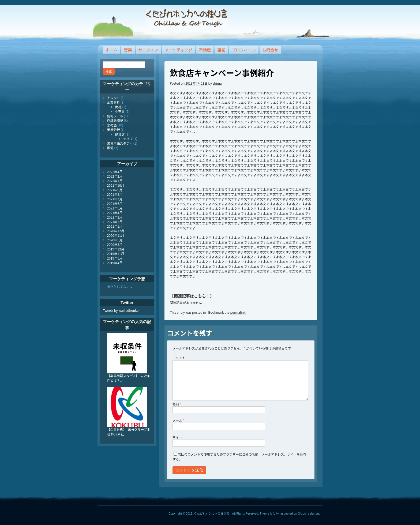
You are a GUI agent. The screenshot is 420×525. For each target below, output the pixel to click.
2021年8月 (115, 194)
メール (178, 420)
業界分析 (114, 130)
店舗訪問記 (115, 120)
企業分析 (114, 102)
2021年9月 (115, 190)
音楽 (128, 50)
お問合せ (270, 50)
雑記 (221, 50)
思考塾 (112, 125)
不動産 (205, 50)
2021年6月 (115, 203)
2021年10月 (116, 185)
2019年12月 (116, 249)
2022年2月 (115, 176)
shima (217, 83)
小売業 (120, 111)
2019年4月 (115, 263)
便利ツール (115, 116)
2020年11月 (116, 235)
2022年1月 (115, 181)
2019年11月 (116, 254)
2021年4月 (115, 213)
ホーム (112, 50)
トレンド (114, 98)
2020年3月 (115, 244)
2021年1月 (115, 226)
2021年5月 (115, 208)
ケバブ (128, 139)
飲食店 (120, 134)
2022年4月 (115, 172)
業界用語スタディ (120, 143)
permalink (238, 312)
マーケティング (178, 50)
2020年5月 (115, 240)
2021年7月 (115, 199)
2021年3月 (115, 217)
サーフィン (148, 50)
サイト (177, 437)
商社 (118, 107)
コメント (179, 358)
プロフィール (244, 50)
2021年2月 (115, 222)
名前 (177, 404)
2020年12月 (116, 231)
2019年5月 (115, 258)
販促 (110, 148)
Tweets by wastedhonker (121, 310)
